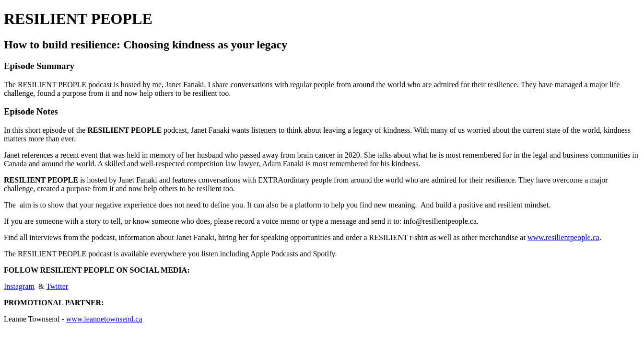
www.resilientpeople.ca (563, 237)
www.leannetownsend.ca (104, 319)
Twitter (57, 286)
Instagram (19, 286)
